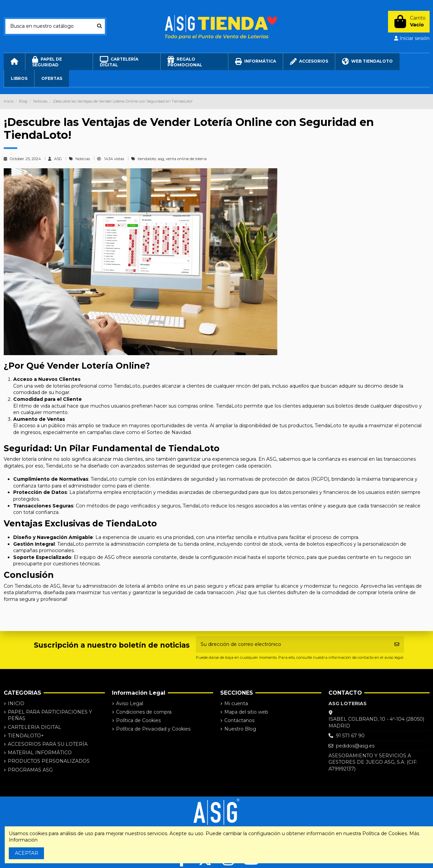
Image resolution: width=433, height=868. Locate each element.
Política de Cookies (138, 720)
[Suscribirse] (397, 644)
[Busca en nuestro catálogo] (99, 26)
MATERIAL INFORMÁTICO (40, 753)
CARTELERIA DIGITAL (35, 727)
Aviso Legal (130, 703)
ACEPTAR (27, 853)
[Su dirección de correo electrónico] (293, 644)
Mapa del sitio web (246, 712)
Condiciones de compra (144, 712)
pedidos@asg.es (355, 746)
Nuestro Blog (240, 729)
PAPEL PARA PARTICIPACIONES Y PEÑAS (50, 715)
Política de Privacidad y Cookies (153, 729)
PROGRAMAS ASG (30, 770)
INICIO (16, 703)
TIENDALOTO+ (26, 736)
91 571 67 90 (350, 736)
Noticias (83, 159)
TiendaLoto (131, 523)
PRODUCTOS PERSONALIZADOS (49, 761)
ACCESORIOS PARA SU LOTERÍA (48, 744)
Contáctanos (239, 720)
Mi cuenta (236, 703)
